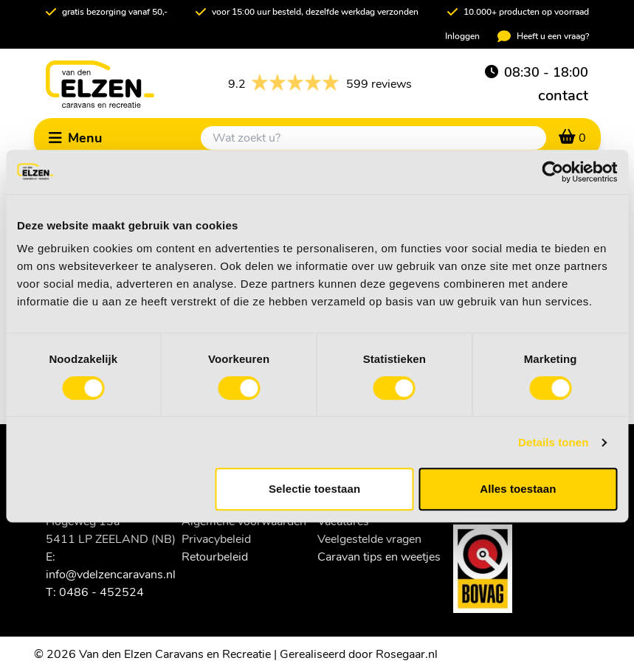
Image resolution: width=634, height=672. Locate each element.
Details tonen (553, 442)
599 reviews (320, 84)
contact (563, 96)
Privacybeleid (216, 539)
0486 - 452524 (101, 592)
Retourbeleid (215, 557)
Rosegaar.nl (407, 654)
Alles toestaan (518, 489)
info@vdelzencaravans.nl (111, 575)
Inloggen (462, 36)
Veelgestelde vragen (369, 539)
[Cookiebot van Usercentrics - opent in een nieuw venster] (552, 172)
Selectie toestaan (314, 489)
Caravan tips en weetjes (379, 557)
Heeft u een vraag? (543, 36)
